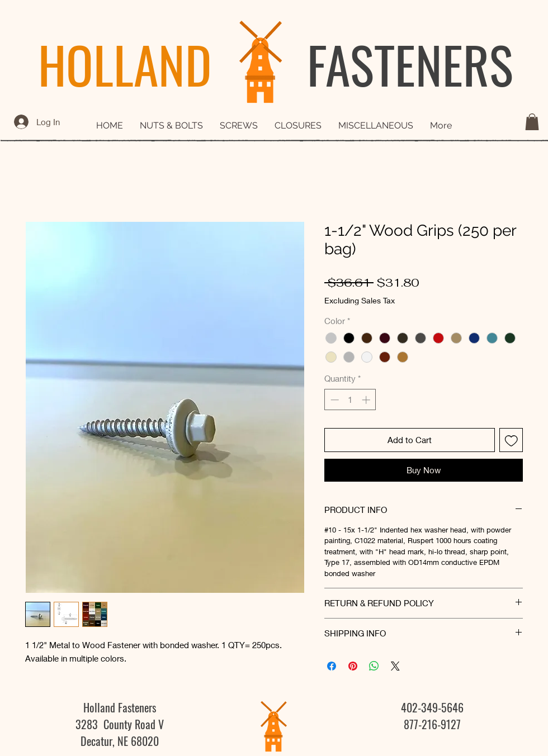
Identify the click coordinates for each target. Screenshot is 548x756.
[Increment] (367, 400)
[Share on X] (395, 666)
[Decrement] (334, 400)
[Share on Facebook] (332, 666)
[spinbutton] (350, 400)
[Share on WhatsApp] (374, 666)
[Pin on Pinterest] (353, 666)
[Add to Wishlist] (511, 440)
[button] (532, 122)
